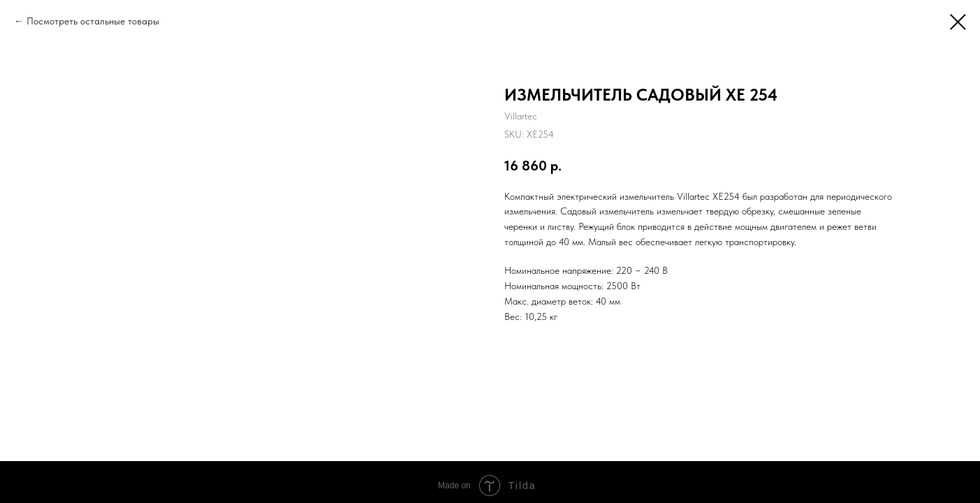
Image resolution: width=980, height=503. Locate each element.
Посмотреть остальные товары (93, 21)
